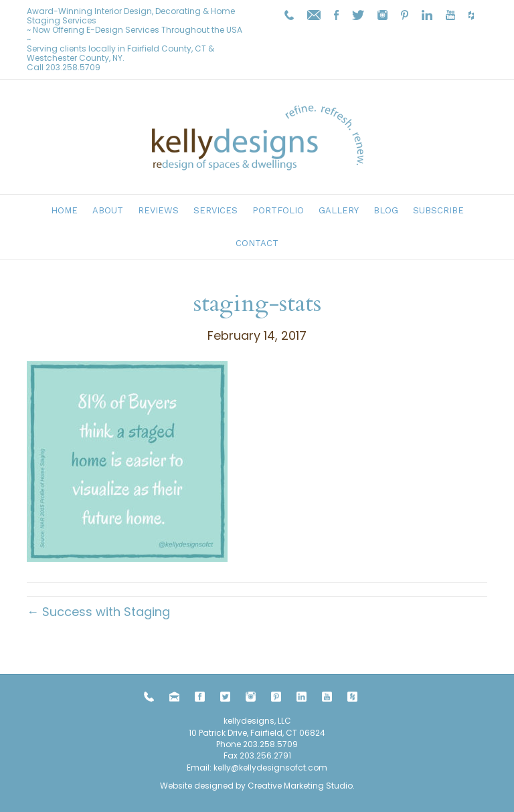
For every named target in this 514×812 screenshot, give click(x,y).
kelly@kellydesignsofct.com (270, 768)
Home (64, 210)
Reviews (158, 210)
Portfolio (278, 210)
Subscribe (438, 210)
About (108, 210)
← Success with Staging (98, 612)
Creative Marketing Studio (300, 786)
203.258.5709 (73, 67)
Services (216, 210)
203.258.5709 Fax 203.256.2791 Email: (242, 756)
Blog (386, 210)
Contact (257, 243)
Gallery (339, 210)
